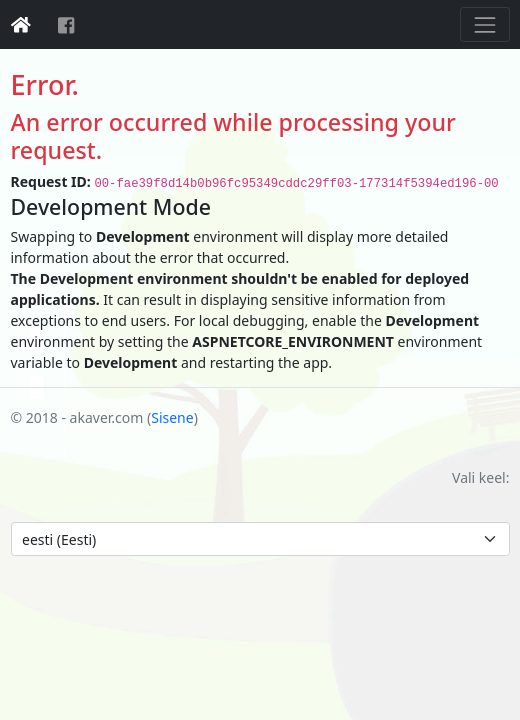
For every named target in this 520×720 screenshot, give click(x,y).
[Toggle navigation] (484, 24)
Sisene (172, 417)
